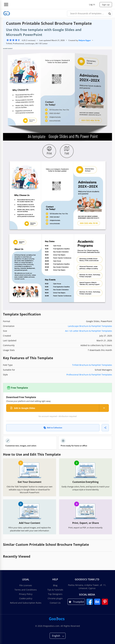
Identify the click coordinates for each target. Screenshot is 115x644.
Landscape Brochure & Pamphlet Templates (90, 326)
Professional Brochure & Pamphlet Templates (89, 375)
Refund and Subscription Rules (26, 603)
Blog (55, 585)
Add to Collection (53, 428)
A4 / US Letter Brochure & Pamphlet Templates (89, 331)
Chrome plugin (55, 598)
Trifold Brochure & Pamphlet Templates (92, 365)
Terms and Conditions (26, 590)
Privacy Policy (26, 594)
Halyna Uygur (85, 40)
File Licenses (26, 585)
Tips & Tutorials (55, 590)
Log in (92, 4)
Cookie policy (26, 598)
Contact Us (55, 603)
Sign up (106, 5)
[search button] (110, 14)
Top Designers (55, 594)
